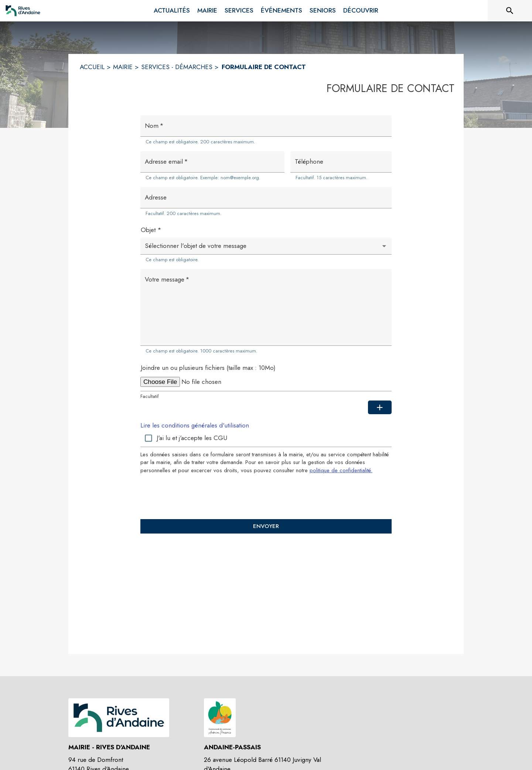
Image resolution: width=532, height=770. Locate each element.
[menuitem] (172, 11)
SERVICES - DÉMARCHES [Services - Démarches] (177, 67)
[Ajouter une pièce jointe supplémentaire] (380, 408)
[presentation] (266, 496)
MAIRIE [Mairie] (123, 67)
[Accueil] (23, 11)
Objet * (151, 230)
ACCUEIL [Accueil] (92, 67)
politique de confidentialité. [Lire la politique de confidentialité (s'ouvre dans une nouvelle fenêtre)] (341, 470)
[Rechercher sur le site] (510, 11)
